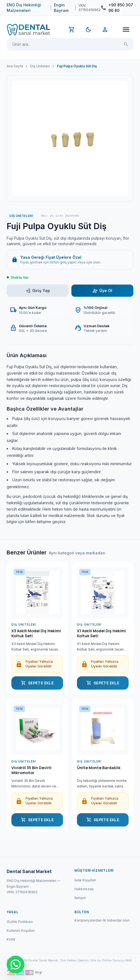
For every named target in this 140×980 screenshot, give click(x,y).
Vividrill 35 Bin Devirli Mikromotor (31, 770)
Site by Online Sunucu (107, 960)
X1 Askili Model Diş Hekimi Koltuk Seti (101, 633)
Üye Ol (102, 291)
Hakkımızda (84, 889)
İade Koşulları (85, 880)
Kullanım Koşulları (21, 931)
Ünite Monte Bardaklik (99, 768)
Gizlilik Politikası (20, 922)
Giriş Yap (38, 291)
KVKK (11, 939)
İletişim (80, 898)
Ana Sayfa (15, 66)
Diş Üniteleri (40, 66)
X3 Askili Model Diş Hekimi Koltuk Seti (36, 633)
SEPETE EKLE (37, 683)
